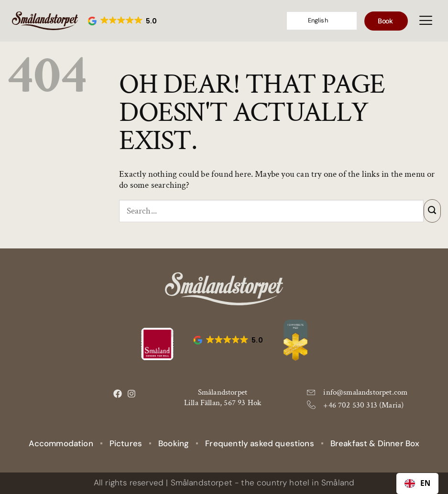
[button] (123, 21)
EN (418, 483)
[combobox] (417, 483)
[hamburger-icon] (426, 21)
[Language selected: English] (322, 21)
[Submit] (432, 211)
